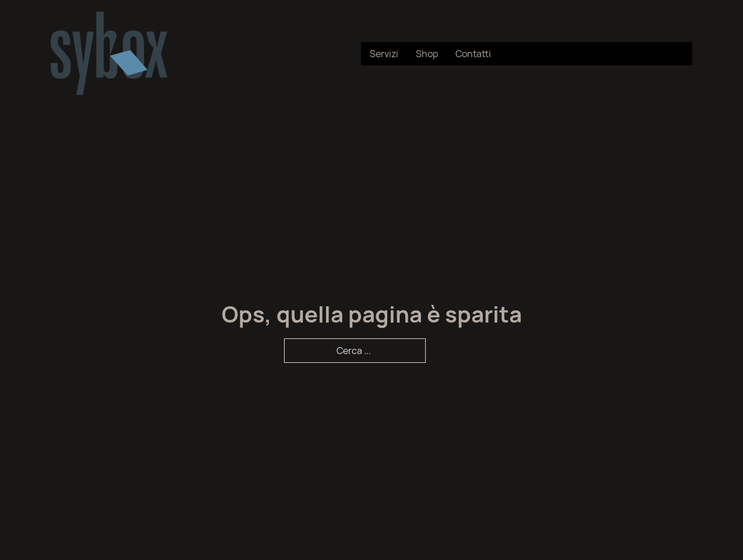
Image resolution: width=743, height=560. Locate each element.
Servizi (384, 54)
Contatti (473, 54)
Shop (427, 54)
